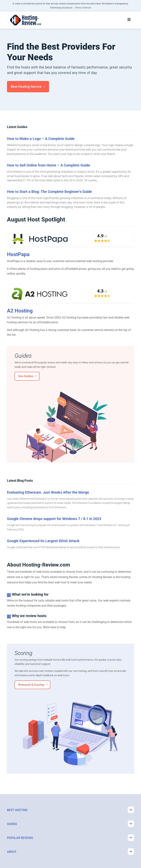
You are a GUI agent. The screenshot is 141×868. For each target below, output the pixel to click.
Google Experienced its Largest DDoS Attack (43, 541)
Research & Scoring (31, 685)
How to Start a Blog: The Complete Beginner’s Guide (49, 192)
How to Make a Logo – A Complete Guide (41, 139)
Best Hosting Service (26, 87)
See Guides (26, 376)
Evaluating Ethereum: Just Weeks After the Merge (48, 492)
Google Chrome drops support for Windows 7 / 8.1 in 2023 (54, 519)
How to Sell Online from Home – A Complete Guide (48, 165)
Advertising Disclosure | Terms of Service (71, 8)
